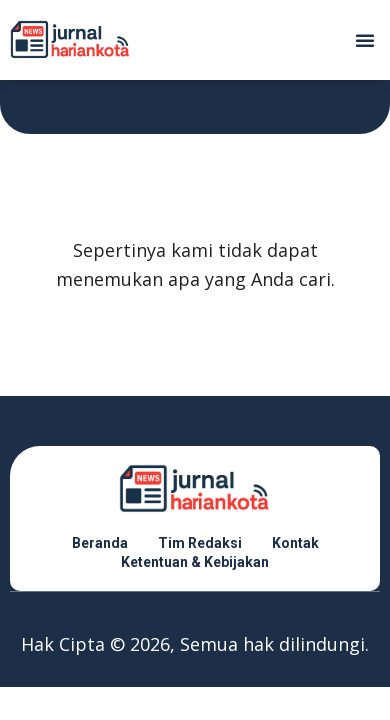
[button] (365, 40)
